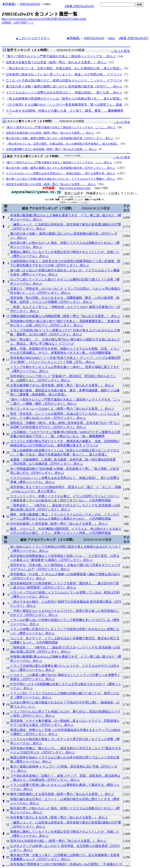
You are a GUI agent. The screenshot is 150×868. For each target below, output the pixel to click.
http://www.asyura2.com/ (75, 188)
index (112, 38)
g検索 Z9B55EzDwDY (80, 6)
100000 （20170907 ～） (18, 23)
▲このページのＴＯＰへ (33, 38)
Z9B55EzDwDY (30, 4)
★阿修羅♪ (9, 4)
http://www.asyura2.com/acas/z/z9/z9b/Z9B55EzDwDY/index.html (44, 19)
